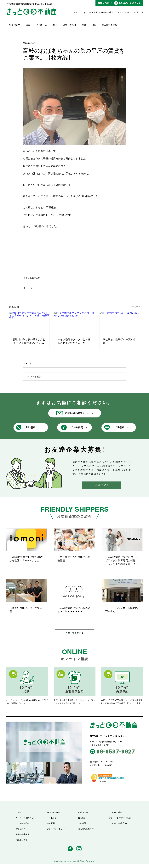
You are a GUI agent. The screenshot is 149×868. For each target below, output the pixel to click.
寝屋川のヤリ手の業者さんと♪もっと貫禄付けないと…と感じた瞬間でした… (29, 341)
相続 (94, 25)
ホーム (77, 12)
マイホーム (41, 25)
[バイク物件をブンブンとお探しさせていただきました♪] (74, 323)
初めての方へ (108, 12)
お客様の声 (35, 278)
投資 (84, 25)
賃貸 (28, 25)
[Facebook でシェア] (24, 288)
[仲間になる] (102, 485)
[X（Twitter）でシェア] (31, 288)
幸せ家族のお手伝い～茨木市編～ (119, 341)
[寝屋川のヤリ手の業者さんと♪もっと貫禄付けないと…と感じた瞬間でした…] (29, 323)
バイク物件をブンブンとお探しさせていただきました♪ (74, 341)
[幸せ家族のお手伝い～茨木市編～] (120, 323)
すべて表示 (135, 307)
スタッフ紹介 (123, 12)
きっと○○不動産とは (92, 12)
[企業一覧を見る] (75, 633)
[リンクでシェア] (38, 288)
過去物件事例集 (109, 25)
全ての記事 (15, 25)
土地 (55, 25)
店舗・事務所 (69, 25)
